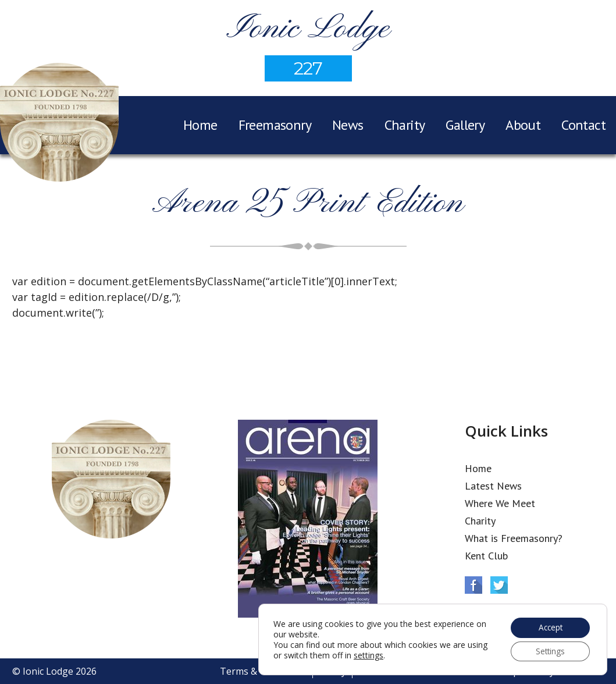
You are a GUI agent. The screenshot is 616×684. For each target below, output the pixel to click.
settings (391, 654)
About (523, 125)
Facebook (473, 585)
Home (200, 125)
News (348, 125)
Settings (549, 651)
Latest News (493, 486)
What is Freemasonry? (514, 538)
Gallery (465, 125)
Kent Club (486, 556)
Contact (583, 125)
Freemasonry (275, 125)
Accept (549, 626)
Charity (405, 125)
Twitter (499, 585)
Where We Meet (500, 503)
